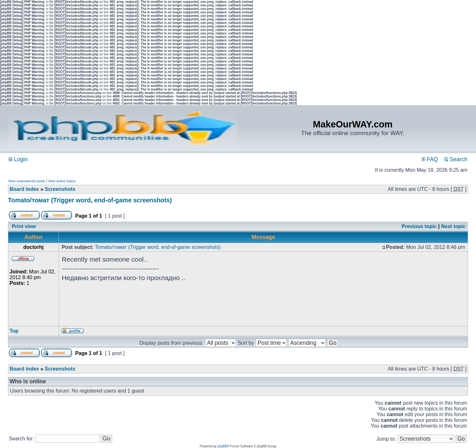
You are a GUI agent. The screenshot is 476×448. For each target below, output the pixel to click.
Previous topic (419, 226)
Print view (24, 226)
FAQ (430, 159)
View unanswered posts (26, 181)
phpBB (222, 446)
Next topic (453, 226)
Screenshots (60, 189)
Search (456, 159)
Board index (24, 189)
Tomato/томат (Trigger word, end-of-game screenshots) (90, 200)
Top (14, 331)
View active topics (62, 181)
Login (18, 159)
